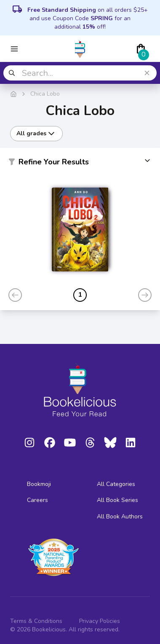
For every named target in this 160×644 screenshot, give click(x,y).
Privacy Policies (100, 621)
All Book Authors (120, 517)
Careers (37, 500)
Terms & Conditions (36, 621)
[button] (80, 164)
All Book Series (117, 500)
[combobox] (80, 73)
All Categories (116, 484)
